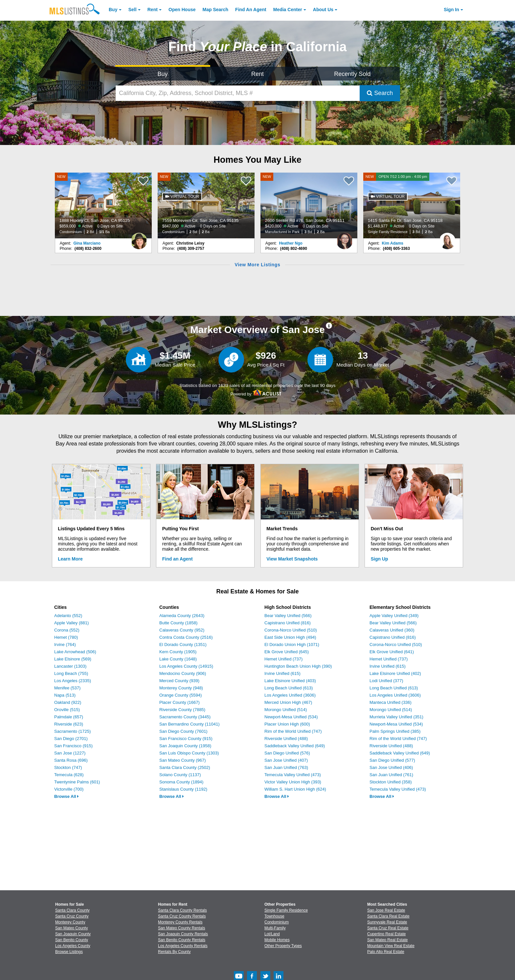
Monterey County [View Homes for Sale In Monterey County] (70, 922)
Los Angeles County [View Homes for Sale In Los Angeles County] (73, 946)
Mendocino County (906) (183, 673)
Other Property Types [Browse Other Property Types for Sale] (283, 946)
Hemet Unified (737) (283, 659)
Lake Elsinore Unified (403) (290, 681)
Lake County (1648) (178, 659)
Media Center (288, 10)
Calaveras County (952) (182, 630)
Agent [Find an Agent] (251, 10)
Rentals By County (174, 952)
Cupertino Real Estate (386, 934)
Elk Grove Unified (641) (392, 652)
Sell (133, 10)
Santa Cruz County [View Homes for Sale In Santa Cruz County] (72, 916)
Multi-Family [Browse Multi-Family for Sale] (275, 928)
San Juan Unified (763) (286, 767)
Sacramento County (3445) (185, 717)
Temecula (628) (69, 775)
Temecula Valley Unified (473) (293, 775)
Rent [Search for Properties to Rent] (257, 74)
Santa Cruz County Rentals (182, 916)
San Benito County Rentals (182, 940)
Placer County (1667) (179, 702)
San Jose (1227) (70, 753)
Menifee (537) (67, 688)
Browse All (67, 796)
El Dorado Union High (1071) (292, 645)
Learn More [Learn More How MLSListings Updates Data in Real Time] (70, 559)
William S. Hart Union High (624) (295, 789)
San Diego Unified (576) (287, 753)
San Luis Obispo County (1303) (189, 753)
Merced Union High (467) (288, 702)
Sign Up (380, 559)
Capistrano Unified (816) (288, 623)
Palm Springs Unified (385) (395, 731)
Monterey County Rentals (180, 922)
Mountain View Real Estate (391, 946)
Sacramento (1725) (72, 731)
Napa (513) (65, 695)
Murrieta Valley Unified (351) (396, 717)
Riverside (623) (69, 724)
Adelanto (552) (68, 616)
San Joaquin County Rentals (183, 934)
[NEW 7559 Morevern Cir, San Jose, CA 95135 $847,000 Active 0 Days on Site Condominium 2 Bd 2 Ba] (206, 205)
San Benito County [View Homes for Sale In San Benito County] (72, 940)
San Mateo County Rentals (181, 928)
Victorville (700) (69, 789)
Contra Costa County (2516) (186, 637)
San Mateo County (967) (183, 760)
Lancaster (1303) (70, 666)
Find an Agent (178, 559)
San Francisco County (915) (186, 739)
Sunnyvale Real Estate (387, 922)
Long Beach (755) (71, 673)
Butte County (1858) (178, 623)
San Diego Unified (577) (392, 760)
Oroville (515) (67, 710)
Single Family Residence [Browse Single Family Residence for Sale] (286, 910)
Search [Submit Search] (380, 93)
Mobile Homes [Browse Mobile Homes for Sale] (277, 940)
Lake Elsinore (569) (73, 659)
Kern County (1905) (178, 652)
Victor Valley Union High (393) (293, 782)
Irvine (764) (65, 645)
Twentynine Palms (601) (77, 782)
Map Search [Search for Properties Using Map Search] (216, 10)
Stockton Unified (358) (391, 782)
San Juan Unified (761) (391, 775)
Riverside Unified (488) (286, 739)
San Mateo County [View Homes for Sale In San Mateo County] (71, 928)
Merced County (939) (179, 681)
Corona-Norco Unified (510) (291, 630)
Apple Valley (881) (71, 623)
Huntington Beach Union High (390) (298, 666)
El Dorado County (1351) (183, 645)
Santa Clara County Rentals (182, 910)
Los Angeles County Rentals (183, 946)
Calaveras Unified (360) (392, 630)
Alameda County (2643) (182, 616)
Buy (113, 10)
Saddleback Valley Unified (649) (295, 746)
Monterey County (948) (181, 688)
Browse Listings (69, 952)
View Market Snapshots (292, 559)
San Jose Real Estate (386, 910)
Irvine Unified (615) (282, 673)
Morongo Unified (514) (286, 710)
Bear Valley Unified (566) (288, 616)
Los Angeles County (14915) (186, 666)
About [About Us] (323, 10)
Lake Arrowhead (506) (75, 652)
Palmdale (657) (69, 717)
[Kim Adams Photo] (447, 238)
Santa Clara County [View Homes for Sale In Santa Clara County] (72, 910)
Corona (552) (67, 630)
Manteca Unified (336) (391, 702)
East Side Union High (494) (290, 637)
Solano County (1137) (180, 775)
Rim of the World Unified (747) (293, 731)
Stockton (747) (68, 767)
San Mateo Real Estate (387, 940)
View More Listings (257, 265)
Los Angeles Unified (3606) (290, 695)
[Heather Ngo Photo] (345, 238)
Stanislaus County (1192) (183, 789)
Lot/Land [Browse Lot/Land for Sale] (272, 934)
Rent (153, 10)
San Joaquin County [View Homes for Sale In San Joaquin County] (73, 934)
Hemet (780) (66, 637)
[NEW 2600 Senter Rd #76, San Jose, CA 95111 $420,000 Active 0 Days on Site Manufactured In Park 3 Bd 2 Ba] (309, 205)
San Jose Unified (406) (391, 767)
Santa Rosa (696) (71, 760)
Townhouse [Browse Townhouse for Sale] (274, 916)
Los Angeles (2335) (73, 681)
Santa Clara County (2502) (185, 767)
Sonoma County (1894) (181, 782)
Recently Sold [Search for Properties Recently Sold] (352, 74)
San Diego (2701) (71, 739)
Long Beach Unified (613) (289, 688)
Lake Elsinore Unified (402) (395, 673)
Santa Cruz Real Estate (388, 928)
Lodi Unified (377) (386, 681)
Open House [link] (182, 10)
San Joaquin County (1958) (185, 746)
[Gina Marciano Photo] (139, 238)
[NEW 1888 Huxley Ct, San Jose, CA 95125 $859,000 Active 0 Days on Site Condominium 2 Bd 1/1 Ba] (103, 205)
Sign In (451, 10)
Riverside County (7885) (182, 710)
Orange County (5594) (180, 695)
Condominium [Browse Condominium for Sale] (277, 922)
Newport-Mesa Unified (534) (291, 717)
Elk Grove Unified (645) (287, 652)
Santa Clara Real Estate (388, 916)
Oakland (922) (68, 702)
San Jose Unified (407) (286, 760)
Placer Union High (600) (287, 724)
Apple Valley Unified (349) (394, 616)
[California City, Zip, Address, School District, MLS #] (238, 93)
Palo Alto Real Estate (386, 952)
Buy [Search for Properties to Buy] (163, 74)
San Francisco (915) (73, 746)
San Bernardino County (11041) (190, 724)
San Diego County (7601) (183, 731)
